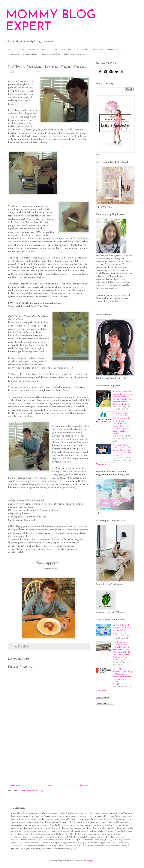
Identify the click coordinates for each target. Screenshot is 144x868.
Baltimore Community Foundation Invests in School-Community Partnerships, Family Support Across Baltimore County (123, 398)
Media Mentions (30, 54)
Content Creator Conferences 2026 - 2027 (109, 49)
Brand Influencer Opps (51, 54)
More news (101, 464)
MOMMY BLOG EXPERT (51, 21)
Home (49, 786)
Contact (21, 49)
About (11, 49)
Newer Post (14, 786)
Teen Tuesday (82, 49)
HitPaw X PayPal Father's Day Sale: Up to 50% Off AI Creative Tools (123, 629)
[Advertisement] (49, 759)
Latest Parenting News (62, 49)
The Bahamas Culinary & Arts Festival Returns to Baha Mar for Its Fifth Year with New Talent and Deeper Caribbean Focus (122, 650)
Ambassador (14, 54)
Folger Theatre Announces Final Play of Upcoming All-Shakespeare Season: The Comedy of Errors (122, 675)
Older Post (84, 786)
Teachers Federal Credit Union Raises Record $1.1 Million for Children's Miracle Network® (122, 450)
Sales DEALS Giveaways (39, 49)
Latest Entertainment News (75, 54)
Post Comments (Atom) (32, 791)
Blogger (91, 861)
